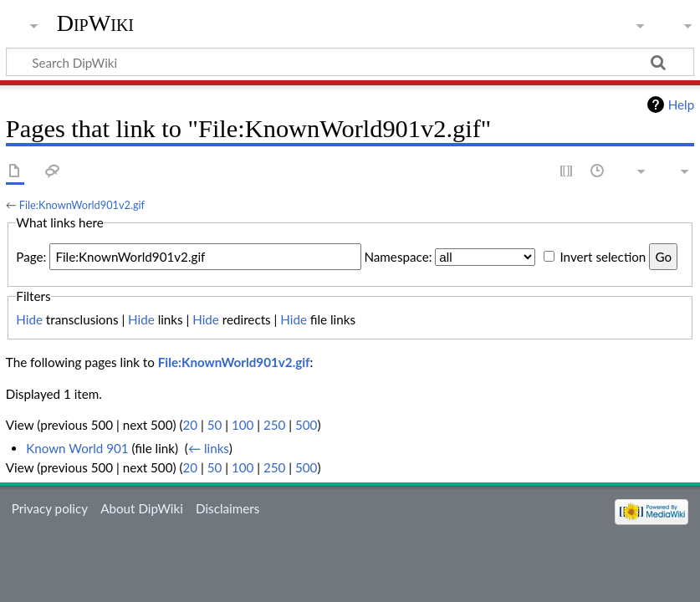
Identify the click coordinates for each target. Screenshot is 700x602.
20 (190, 425)
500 (306, 425)
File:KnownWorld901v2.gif (82, 205)
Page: (31, 257)
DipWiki (95, 23)
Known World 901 (77, 448)
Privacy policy (50, 508)
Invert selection (603, 257)
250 (274, 425)
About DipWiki (142, 508)
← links (209, 448)
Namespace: (398, 257)
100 (243, 425)
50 (215, 425)
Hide (29, 319)
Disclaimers (227, 508)
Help (681, 105)
